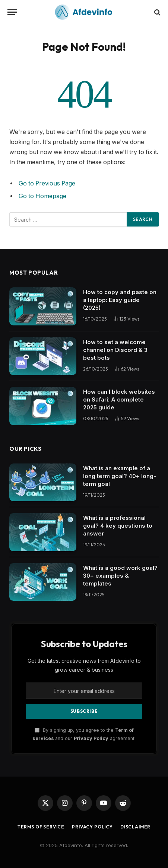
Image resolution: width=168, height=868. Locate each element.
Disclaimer (135, 827)
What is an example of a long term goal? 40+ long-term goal (120, 476)
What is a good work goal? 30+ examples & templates (120, 576)
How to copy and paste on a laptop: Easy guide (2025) (120, 300)
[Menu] (12, 12)
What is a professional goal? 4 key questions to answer (118, 526)
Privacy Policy (91, 738)
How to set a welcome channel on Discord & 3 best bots (115, 350)
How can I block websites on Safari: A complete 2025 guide (119, 399)
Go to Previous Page (47, 183)
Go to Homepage (42, 196)
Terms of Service (41, 827)
